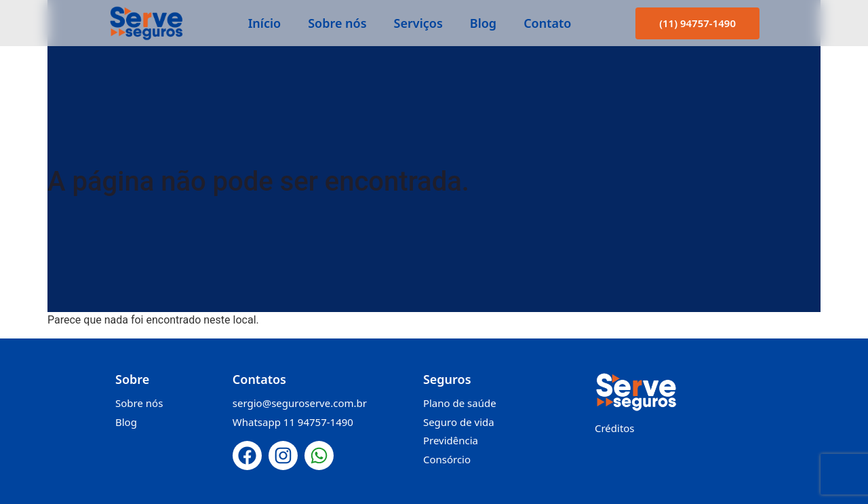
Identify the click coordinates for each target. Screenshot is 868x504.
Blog (483, 23)
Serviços (418, 23)
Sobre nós (337, 23)
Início (264, 23)
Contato (547, 23)
